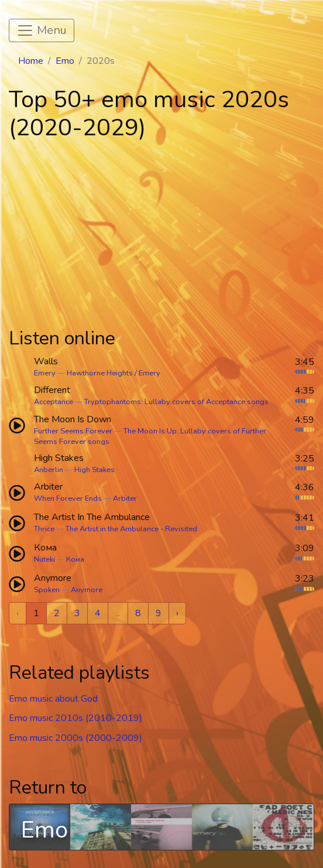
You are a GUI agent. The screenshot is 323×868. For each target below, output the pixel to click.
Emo (65, 61)
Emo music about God (53, 699)
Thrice (44, 529)
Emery (45, 373)
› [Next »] (177, 613)
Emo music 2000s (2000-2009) (75, 738)
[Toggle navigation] (42, 30)
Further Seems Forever (73, 431)
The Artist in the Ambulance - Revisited (131, 529)
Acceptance (54, 402)
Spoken (47, 590)
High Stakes (95, 470)
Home (31, 61)
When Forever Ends (68, 498)
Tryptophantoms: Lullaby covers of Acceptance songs (176, 402)
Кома (75, 559)
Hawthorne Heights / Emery (114, 373)
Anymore (87, 590)
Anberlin (49, 470)
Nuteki (44, 559)
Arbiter (125, 498)
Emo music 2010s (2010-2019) (75, 718)
